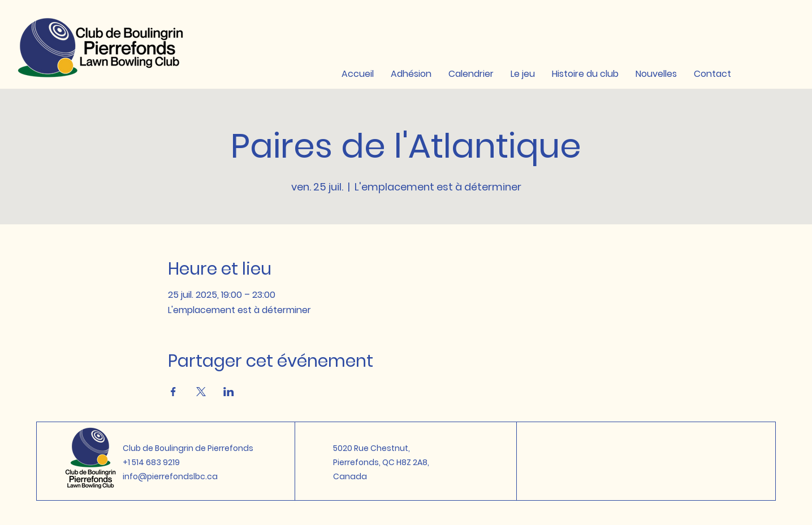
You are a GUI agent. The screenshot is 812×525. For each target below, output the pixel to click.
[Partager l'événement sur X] (201, 392)
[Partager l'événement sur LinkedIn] (229, 392)
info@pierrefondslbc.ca (170, 476)
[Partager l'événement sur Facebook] (173, 392)
